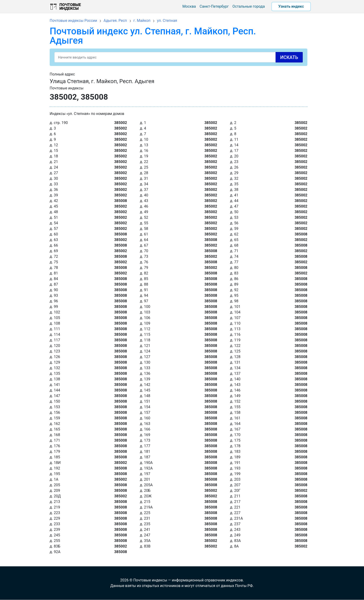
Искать (289, 57)
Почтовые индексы (70, 7)
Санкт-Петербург (214, 6)
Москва (189, 6)
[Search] (179, 57)
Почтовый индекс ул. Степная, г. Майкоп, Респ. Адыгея (153, 36)
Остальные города (249, 6)
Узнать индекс (291, 6)
